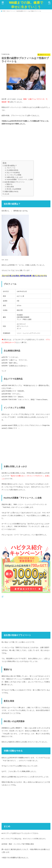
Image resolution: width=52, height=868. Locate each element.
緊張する (9, 184)
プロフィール (11, 168)
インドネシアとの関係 (14, 175)
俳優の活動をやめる (11, 191)
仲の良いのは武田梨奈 (14, 189)
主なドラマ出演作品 (13, 173)
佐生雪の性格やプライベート (15, 182)
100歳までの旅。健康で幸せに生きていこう (26, 5)
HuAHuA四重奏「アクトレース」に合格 (20, 180)
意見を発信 (10, 187)
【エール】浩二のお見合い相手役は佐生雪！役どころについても (24, 276)
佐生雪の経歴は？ (11, 166)
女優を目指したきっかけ (15, 177)
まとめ (7, 194)
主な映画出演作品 (12, 170)
